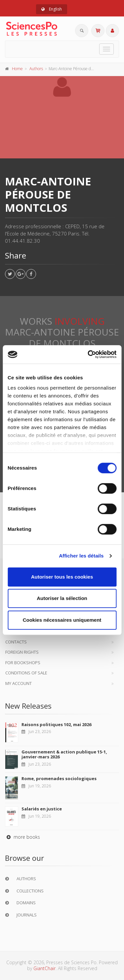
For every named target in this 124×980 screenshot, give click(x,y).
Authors (36, 69)
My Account (19, 683)
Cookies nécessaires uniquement (62, 620)
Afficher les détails (81, 556)
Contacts (16, 642)
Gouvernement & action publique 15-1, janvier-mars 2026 (64, 754)
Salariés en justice (42, 809)
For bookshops (23, 663)
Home (17, 69)
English (52, 9)
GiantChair (44, 968)
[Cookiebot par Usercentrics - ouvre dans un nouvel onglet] (88, 354)
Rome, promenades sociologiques (59, 778)
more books (22, 837)
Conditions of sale (26, 673)
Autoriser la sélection (62, 598)
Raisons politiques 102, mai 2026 (56, 724)
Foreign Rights (22, 652)
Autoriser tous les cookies (62, 577)
